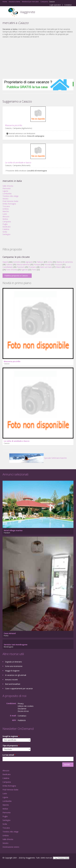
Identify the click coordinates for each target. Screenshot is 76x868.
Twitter (15, 863)
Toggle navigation (5, 12)
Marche (6, 211)
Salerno (9, 264)
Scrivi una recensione (14, 666)
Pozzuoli (58, 264)
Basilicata (6, 227)
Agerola (24, 270)
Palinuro (40, 262)
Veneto (5, 199)
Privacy (21, 704)
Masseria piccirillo (14, 125)
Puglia (5, 224)
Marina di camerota (65, 262)
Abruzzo (6, 216)
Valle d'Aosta (8, 186)
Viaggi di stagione (12, 671)
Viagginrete (28, 12)
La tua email (9, 755)
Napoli (5, 262)
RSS (21, 863)
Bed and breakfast (13, 684)
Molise (5, 219)
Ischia (50, 262)
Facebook (3, 863)
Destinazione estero (11, 847)
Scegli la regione (11, 736)
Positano (32, 267)
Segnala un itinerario (13, 662)
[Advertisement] (38, 58)
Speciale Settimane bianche (38, 458)
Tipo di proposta (11, 746)
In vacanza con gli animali (16, 675)
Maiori (59, 267)
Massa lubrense (23, 264)
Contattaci (68, 5)
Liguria (5, 191)
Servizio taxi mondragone (16, 645)
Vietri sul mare (46, 267)
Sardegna (6, 234)
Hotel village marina (13, 530)
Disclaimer (22, 709)
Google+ (9, 863)
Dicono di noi (23, 711)
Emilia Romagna (9, 204)
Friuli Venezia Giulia (10, 201)
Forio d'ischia (12, 270)
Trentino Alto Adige (11, 196)
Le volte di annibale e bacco (18, 163)
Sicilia (5, 232)
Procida (48, 264)
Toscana (6, 206)
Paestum (21, 267)
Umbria (6, 209)
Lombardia (7, 194)
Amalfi (68, 267)
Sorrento (17, 262)
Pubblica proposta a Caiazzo (16, 276)
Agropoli (29, 262)
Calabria (6, 229)
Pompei (37, 264)
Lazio (5, 214)
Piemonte (7, 188)
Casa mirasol (10, 633)
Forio (34, 270)
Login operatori (55, 5)
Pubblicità (22, 720)
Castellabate (8, 267)
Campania (7, 222)
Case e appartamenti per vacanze (19, 688)
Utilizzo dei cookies (26, 706)
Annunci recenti (11, 680)
